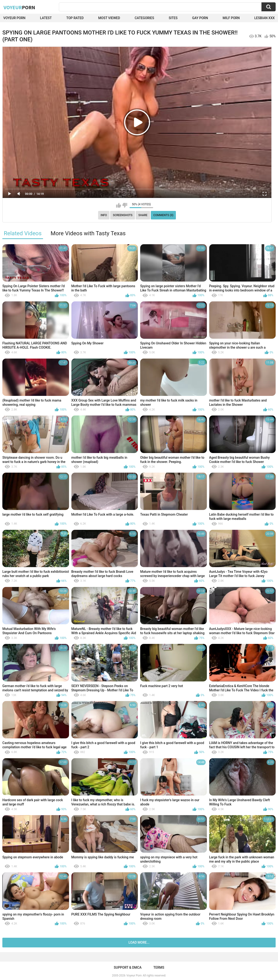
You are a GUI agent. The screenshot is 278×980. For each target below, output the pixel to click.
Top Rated (75, 18)
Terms (159, 967)
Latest (46, 18)
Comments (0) (163, 215)
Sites (173, 18)
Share (143, 215)
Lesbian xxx (265, 18)
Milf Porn (231, 18)
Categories (144, 18)
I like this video (119, 205)
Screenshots (123, 215)
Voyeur (19, 7)
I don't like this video (125, 205)
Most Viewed (109, 18)
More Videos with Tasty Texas (88, 233)
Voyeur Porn (14, 18)
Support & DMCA (128, 967)
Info (104, 215)
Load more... (139, 942)
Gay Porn (200, 18)
